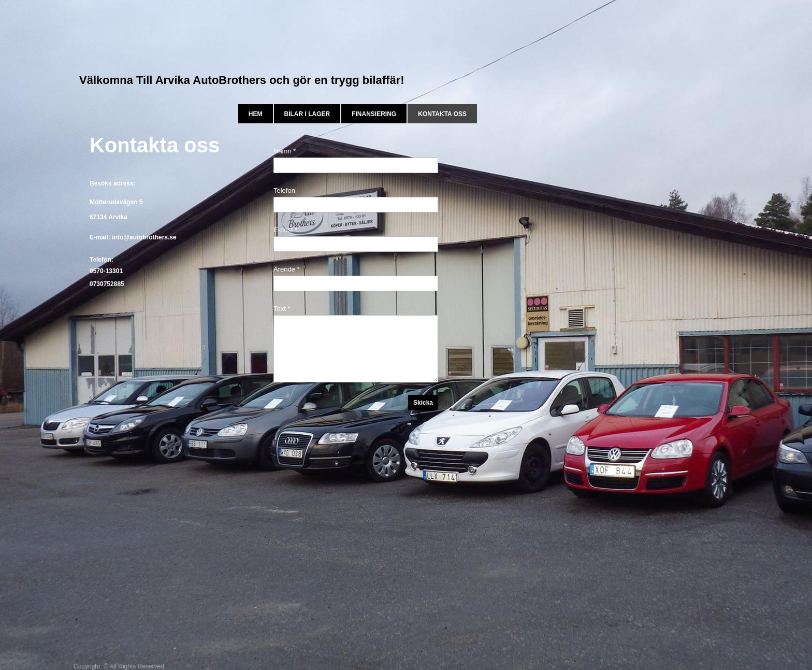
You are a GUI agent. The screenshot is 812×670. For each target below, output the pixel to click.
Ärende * (287, 269)
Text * (282, 309)
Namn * (285, 151)
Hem (256, 114)
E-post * (285, 230)
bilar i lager (307, 114)
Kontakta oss (442, 114)
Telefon (284, 190)
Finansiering (374, 114)
